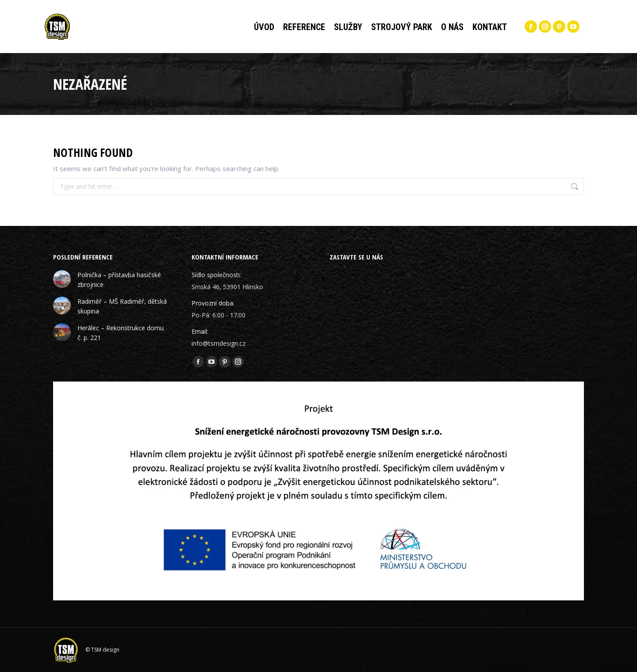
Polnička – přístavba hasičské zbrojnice (119, 280)
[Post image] (62, 279)
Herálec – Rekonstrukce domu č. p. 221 (121, 333)
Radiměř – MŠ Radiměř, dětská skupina (122, 306)
